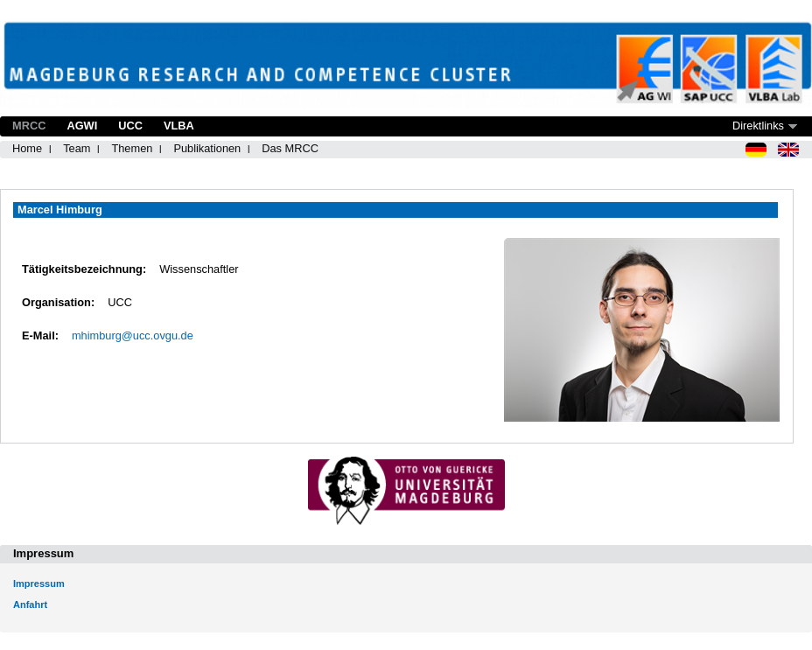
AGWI (82, 126)
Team (77, 148)
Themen (132, 148)
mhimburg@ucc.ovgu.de (133, 335)
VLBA (179, 126)
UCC (130, 126)
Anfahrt (30, 605)
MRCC (29, 126)
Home (27, 148)
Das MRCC (290, 148)
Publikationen (207, 148)
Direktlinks (758, 126)
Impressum (39, 584)
